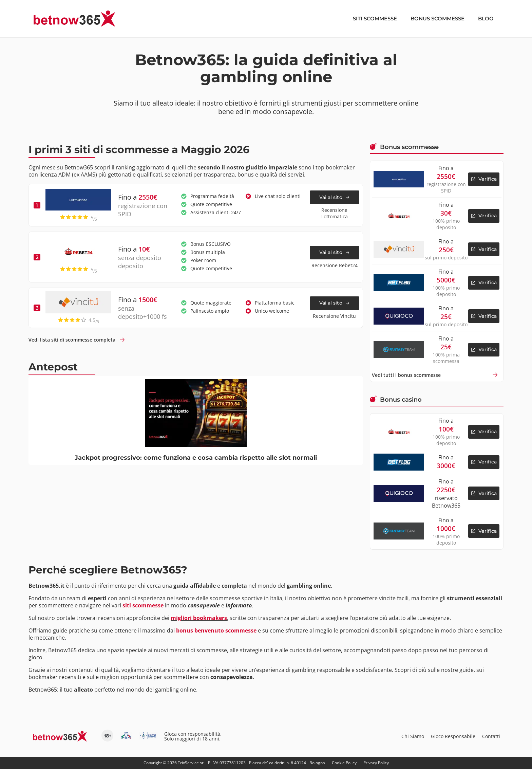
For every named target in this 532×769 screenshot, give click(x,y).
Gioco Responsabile (453, 736)
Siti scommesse (375, 19)
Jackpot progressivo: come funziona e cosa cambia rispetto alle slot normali (196, 458)
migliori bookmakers (199, 618)
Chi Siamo (413, 736)
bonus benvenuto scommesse (216, 630)
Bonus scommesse (438, 19)
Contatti (491, 736)
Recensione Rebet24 (335, 265)
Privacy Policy (376, 763)
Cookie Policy (344, 763)
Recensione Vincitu (334, 316)
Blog (486, 19)
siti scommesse (143, 605)
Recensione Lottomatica (335, 213)
